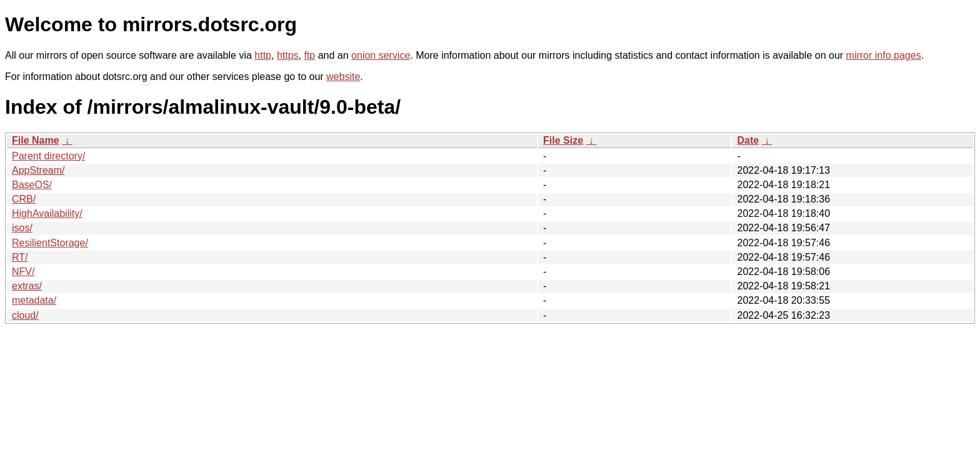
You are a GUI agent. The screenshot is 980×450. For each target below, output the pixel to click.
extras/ (27, 286)
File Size (563, 140)
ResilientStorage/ (50, 243)
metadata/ (34, 300)
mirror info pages (884, 55)
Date (748, 140)
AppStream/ (38, 170)
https (288, 55)
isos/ (22, 228)
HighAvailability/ (47, 213)
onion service (381, 55)
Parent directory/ (48, 156)
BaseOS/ (32, 185)
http (263, 55)
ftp (309, 55)
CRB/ (24, 199)
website (343, 77)
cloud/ (25, 315)
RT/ (20, 257)
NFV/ (23, 272)
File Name (36, 140)
